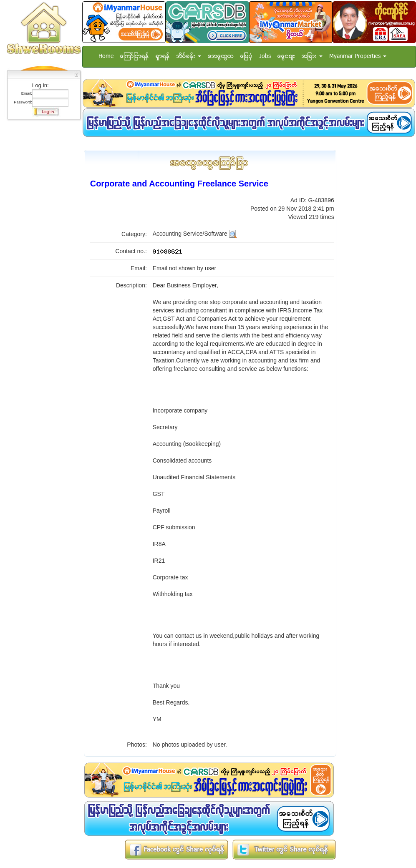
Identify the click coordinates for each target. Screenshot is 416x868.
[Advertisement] (41, 248)
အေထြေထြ (221, 57)
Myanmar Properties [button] (358, 57)
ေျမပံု (246, 57)
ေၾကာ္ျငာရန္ (135, 57)
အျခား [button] (312, 57)
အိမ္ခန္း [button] (189, 57)
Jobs (265, 57)
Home (106, 57)
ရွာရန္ (163, 57)
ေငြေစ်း (286, 57)
